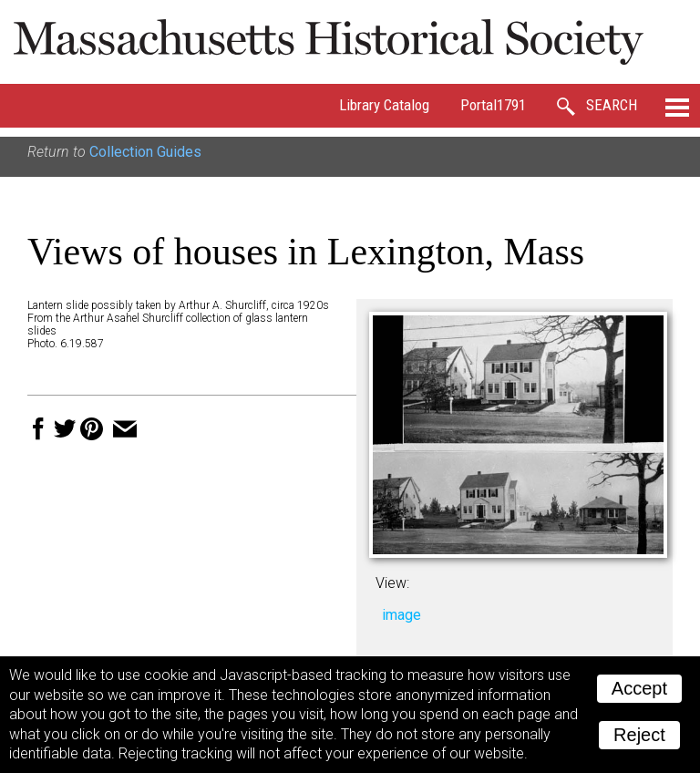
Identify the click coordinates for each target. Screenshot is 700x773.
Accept (639, 688)
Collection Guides (145, 152)
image (401, 615)
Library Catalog (384, 105)
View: (392, 583)
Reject (639, 735)
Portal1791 (493, 105)
